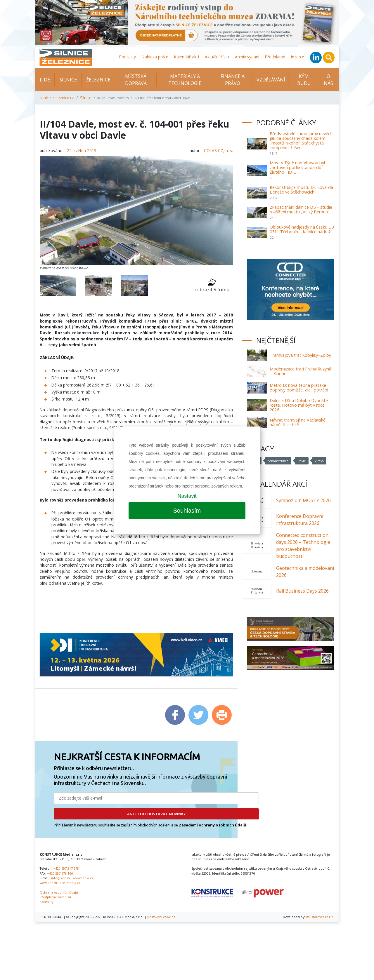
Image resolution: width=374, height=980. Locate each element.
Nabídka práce (155, 57)
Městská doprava (136, 80)
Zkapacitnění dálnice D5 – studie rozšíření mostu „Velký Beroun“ (301, 209)
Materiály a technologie (185, 80)
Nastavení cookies (161, 917)
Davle (302, 461)
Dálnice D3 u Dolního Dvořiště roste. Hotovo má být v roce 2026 (299, 405)
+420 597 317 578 (66, 868)
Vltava (319, 461)
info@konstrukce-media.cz (72, 878)
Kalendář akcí (187, 57)
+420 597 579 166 (60, 873)
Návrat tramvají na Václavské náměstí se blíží (298, 422)
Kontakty (46, 902)
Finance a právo (233, 80)
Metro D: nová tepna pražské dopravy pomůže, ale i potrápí (299, 388)
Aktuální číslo (217, 57)
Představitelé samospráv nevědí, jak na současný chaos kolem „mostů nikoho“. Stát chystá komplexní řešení (301, 141)
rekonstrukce (278, 461)
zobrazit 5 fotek (212, 285)
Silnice (68, 80)
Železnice (98, 80)
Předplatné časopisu (55, 897)
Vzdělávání (271, 80)
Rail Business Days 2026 (302, 591)
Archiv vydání (247, 57)
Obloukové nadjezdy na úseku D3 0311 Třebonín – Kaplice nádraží (302, 229)
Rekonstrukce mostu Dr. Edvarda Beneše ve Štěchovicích (301, 190)
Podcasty (128, 57)
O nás (328, 80)
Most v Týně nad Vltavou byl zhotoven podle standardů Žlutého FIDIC (297, 167)
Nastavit (187, 496)
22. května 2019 (82, 150)
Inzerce (298, 57)
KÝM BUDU (304, 80)
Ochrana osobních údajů (59, 892)
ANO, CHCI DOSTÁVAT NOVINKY (156, 814)
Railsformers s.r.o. (320, 917)
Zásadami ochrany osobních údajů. (213, 825)
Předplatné (275, 57)
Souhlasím (187, 511)
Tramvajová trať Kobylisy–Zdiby (300, 355)
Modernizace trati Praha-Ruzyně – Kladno (301, 371)
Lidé (45, 80)
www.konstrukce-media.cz (60, 883)
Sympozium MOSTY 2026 (303, 500)
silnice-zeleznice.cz (57, 98)
